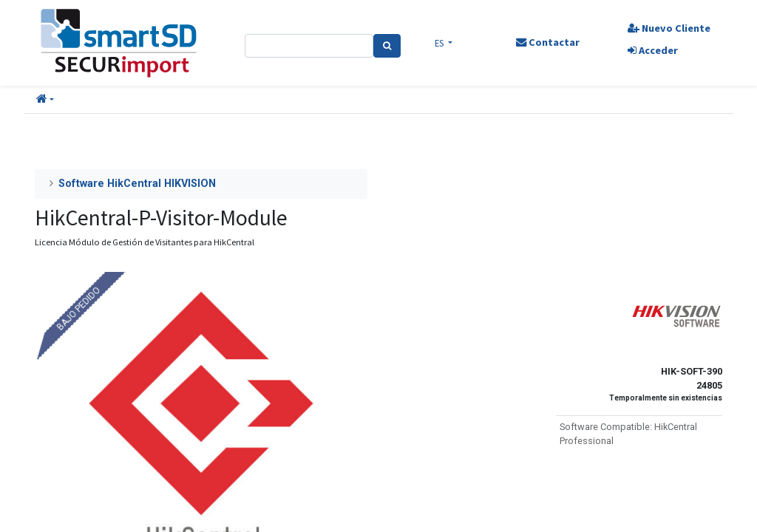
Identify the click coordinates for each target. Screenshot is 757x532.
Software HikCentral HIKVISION (137, 184)
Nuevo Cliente (669, 28)
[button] (45, 100)
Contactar (548, 42)
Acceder (653, 50)
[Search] (387, 46)
